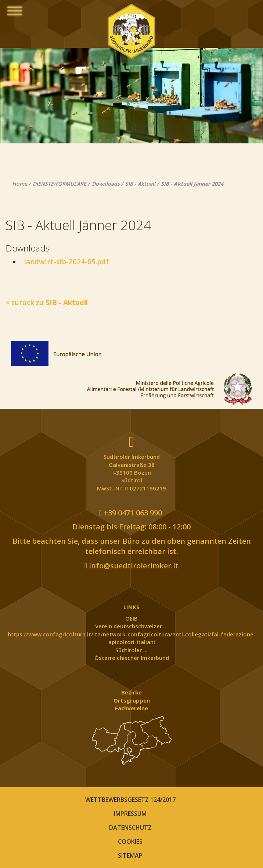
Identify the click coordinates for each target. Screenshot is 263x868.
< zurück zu (47, 303)
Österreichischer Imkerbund (132, 658)
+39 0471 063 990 (131, 513)
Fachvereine (131, 708)
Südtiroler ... (131, 650)
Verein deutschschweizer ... (131, 626)
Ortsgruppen (132, 700)
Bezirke (131, 692)
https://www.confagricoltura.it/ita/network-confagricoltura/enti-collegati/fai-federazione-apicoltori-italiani (132, 638)
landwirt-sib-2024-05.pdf (64, 262)
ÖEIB (131, 618)
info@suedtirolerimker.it (131, 566)
